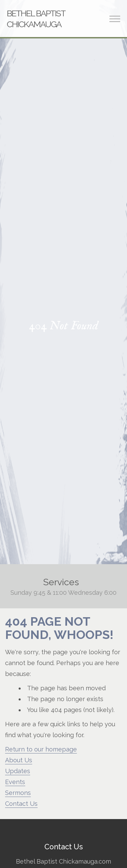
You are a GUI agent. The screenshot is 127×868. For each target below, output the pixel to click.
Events (15, 782)
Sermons (18, 793)
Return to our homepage (41, 749)
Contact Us (21, 804)
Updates (18, 771)
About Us (19, 760)
